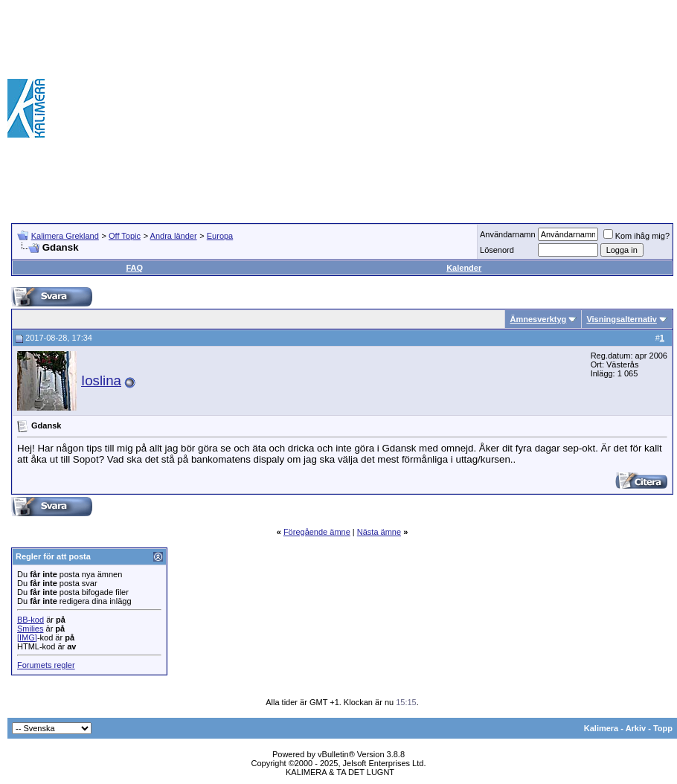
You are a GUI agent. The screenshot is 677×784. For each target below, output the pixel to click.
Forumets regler (46, 665)
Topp (663, 728)
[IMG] (27, 637)
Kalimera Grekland (65, 236)
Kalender (464, 268)
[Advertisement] (519, 108)
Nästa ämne (379, 532)
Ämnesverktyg (538, 319)
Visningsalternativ (622, 319)
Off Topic (125, 236)
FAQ (134, 268)
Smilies (30, 629)
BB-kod (31, 620)
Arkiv (636, 728)
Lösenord (497, 250)
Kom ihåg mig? (636, 236)
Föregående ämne (317, 532)
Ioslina (101, 380)
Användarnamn (508, 234)
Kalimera (601, 728)
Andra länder (174, 236)
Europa (220, 236)
